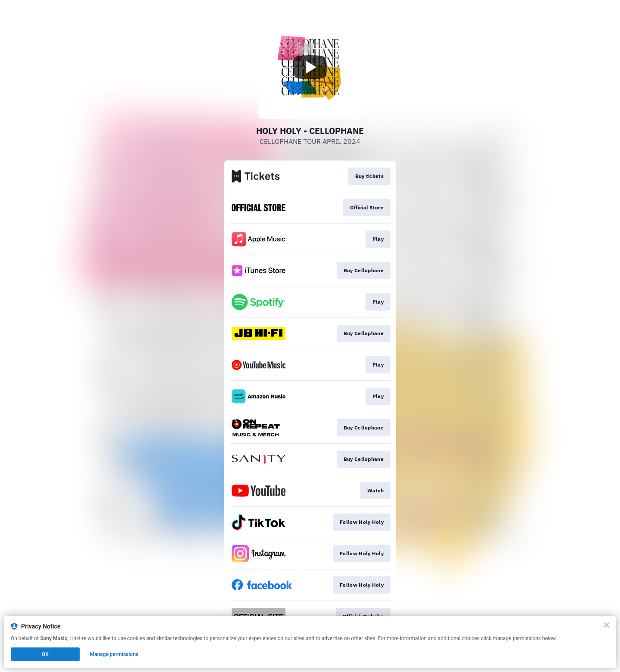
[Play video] (310, 67)
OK (45, 654)
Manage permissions (114, 654)
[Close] (607, 625)
